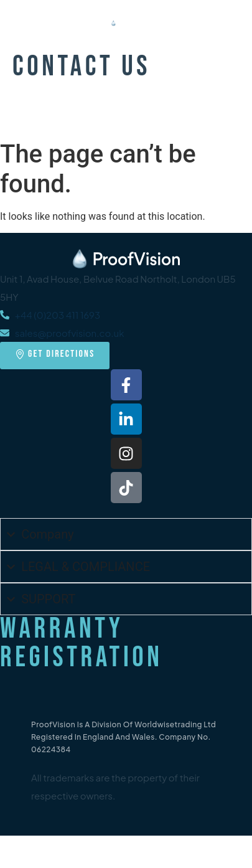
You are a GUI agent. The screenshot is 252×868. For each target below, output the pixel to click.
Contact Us (82, 67)
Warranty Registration (82, 644)
